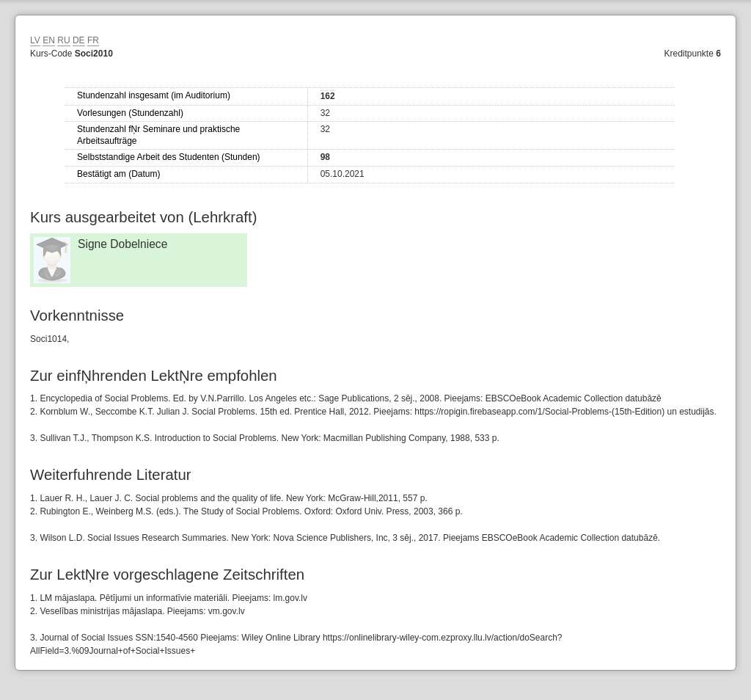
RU (63, 40)
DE (79, 40)
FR (93, 40)
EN (49, 40)
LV (35, 40)
